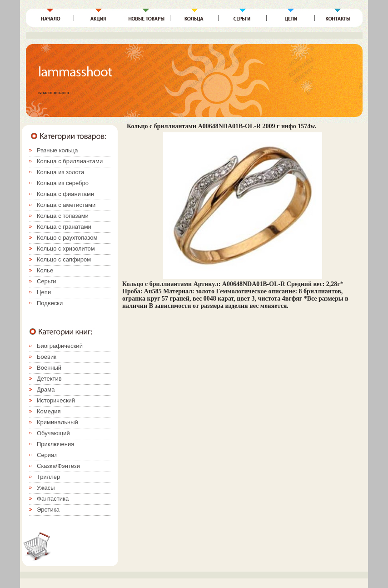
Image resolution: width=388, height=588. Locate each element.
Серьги (47, 281)
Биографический (60, 346)
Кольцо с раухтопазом (67, 238)
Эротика (48, 510)
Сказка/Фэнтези (58, 466)
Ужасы (46, 488)
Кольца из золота (60, 172)
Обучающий (53, 433)
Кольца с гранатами (64, 227)
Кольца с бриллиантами (70, 161)
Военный (49, 368)
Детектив (49, 379)
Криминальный (57, 422)
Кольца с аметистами (66, 205)
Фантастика (53, 499)
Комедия (49, 411)
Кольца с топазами (63, 216)
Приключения (55, 444)
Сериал (47, 455)
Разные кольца (57, 150)
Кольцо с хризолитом (66, 249)
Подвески (50, 303)
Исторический (56, 400)
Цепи (44, 292)
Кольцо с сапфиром (64, 259)
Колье (45, 270)
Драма (46, 389)
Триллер (48, 477)
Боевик (47, 357)
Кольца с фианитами (65, 194)
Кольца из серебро (63, 183)
